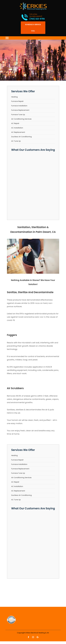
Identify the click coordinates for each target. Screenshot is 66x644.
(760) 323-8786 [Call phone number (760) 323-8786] (37, 19)
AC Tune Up (16, 141)
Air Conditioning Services (21, 119)
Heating (14, 97)
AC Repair (15, 123)
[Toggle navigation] (7, 38)
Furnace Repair (17, 101)
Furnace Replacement (20, 110)
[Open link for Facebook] (28, 637)
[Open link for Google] (38, 637)
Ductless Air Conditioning (21, 137)
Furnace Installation (19, 106)
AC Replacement (18, 132)
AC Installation (17, 128)
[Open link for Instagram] (33, 637)
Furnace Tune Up (18, 115)
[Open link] (33, 28)
